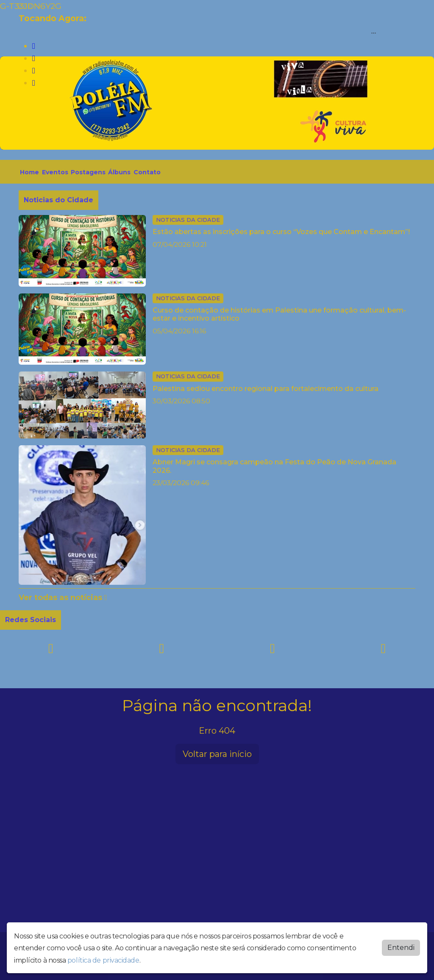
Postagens (88, 172)
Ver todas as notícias (63, 597)
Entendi (401, 948)
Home (29, 172)
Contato (147, 172)
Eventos (55, 172)
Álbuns (119, 172)
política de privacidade (103, 960)
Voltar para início (217, 754)
